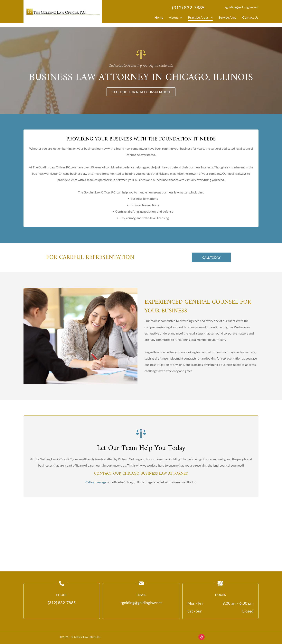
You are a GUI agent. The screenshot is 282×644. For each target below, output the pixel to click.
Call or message (96, 471)
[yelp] (202, 637)
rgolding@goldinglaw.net (242, 7)
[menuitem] (156, 17)
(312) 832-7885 (188, 8)
